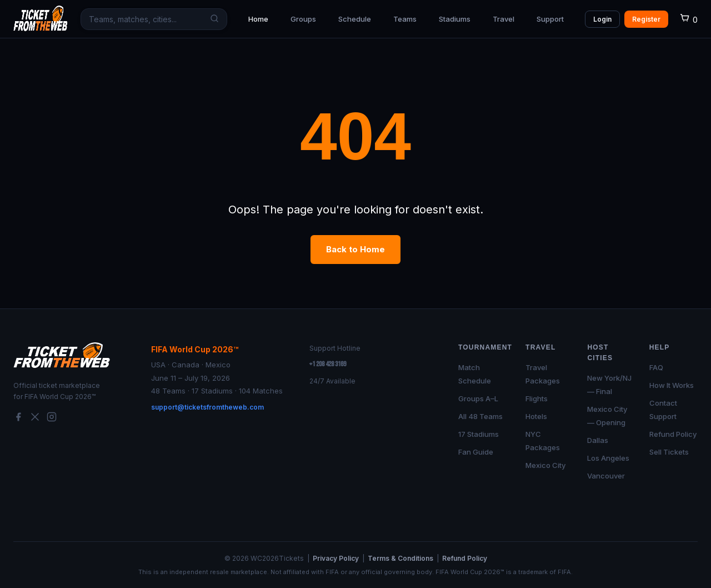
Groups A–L (478, 398)
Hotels (536, 416)
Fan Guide (476, 452)
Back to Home (355, 249)
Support (550, 19)
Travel (504, 19)
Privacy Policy (336, 558)
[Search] (212, 19)
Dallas (598, 440)
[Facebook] (18, 419)
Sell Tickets (669, 452)
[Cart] (689, 20)
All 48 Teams (480, 416)
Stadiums (455, 19)
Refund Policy (673, 434)
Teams (405, 19)
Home (258, 19)
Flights (537, 398)
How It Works (672, 385)
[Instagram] (52, 419)
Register (646, 19)
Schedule (355, 19)
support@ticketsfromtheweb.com (207, 407)
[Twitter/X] (35, 419)
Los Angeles (608, 458)
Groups (303, 19)
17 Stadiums (479, 434)
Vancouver (606, 476)
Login (602, 19)
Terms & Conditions (400, 558)
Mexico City (545, 465)
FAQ (656, 367)
